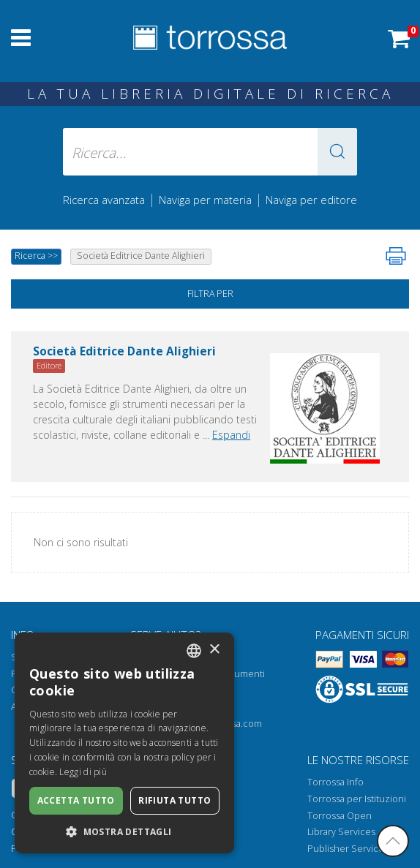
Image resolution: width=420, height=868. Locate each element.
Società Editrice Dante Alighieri (124, 352)
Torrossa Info (335, 782)
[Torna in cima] (393, 841)
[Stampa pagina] (396, 256)
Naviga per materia (205, 200)
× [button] (214, 650)
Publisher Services (348, 849)
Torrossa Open (340, 816)
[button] (337, 152)
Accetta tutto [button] (76, 800)
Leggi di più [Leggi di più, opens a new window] (83, 772)
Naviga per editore (311, 200)
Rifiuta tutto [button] (175, 800)
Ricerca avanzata (104, 200)
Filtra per (210, 294)
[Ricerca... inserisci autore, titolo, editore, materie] (210, 152)
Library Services (341, 832)
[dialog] (124, 743)
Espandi (231, 435)
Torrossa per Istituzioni (357, 799)
